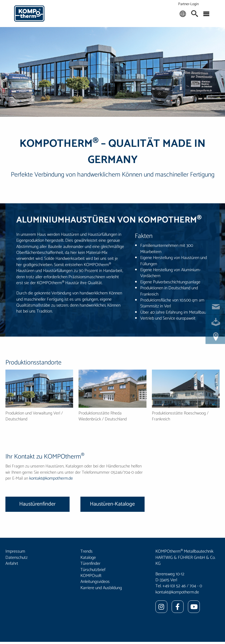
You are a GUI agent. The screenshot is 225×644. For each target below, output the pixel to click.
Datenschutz (17, 558)
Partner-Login (188, 4)
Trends (87, 551)
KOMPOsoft (91, 576)
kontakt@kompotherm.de (51, 478)
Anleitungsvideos (95, 582)
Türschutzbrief (93, 570)
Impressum (15, 551)
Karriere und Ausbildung (101, 588)
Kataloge (88, 558)
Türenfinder (90, 564)
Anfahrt (12, 564)
